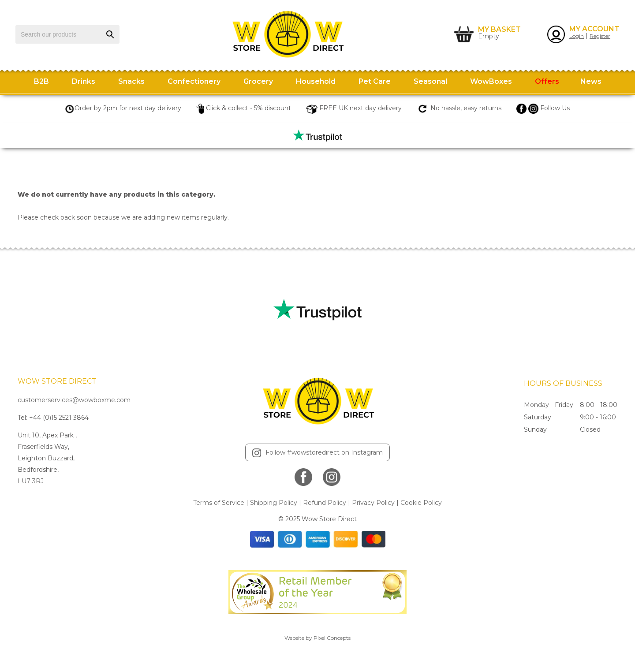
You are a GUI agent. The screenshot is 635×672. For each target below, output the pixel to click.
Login (577, 36)
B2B (41, 81)
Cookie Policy (421, 503)
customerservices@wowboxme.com (74, 400)
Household (316, 81)
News (591, 81)
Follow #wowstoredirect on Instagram (317, 453)
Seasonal (430, 81)
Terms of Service (219, 503)
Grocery (258, 81)
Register (600, 36)
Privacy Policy (373, 503)
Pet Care (375, 81)
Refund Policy (325, 503)
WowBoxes (491, 81)
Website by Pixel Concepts (317, 638)
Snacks (131, 81)
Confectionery (194, 81)
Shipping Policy (274, 503)
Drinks (84, 81)
